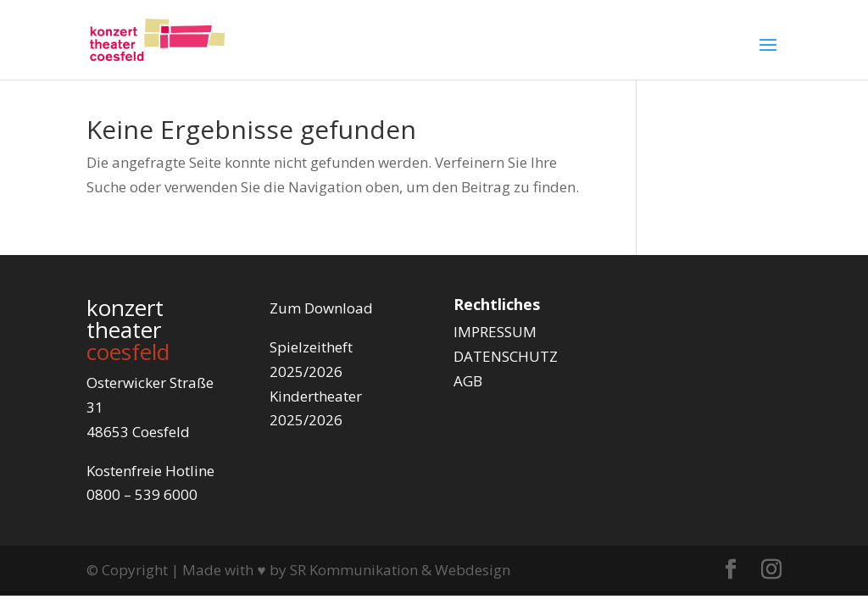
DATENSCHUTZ (506, 356)
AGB (468, 381)
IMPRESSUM (495, 332)
